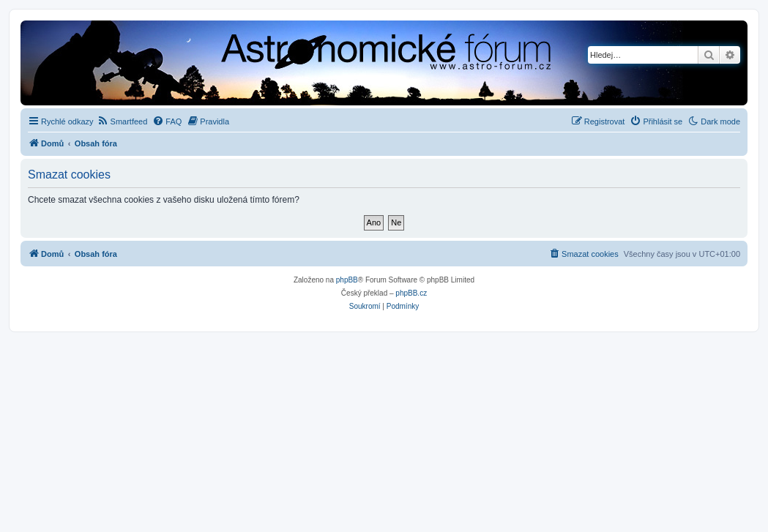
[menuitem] (123, 121)
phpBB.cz (411, 293)
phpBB (347, 280)
